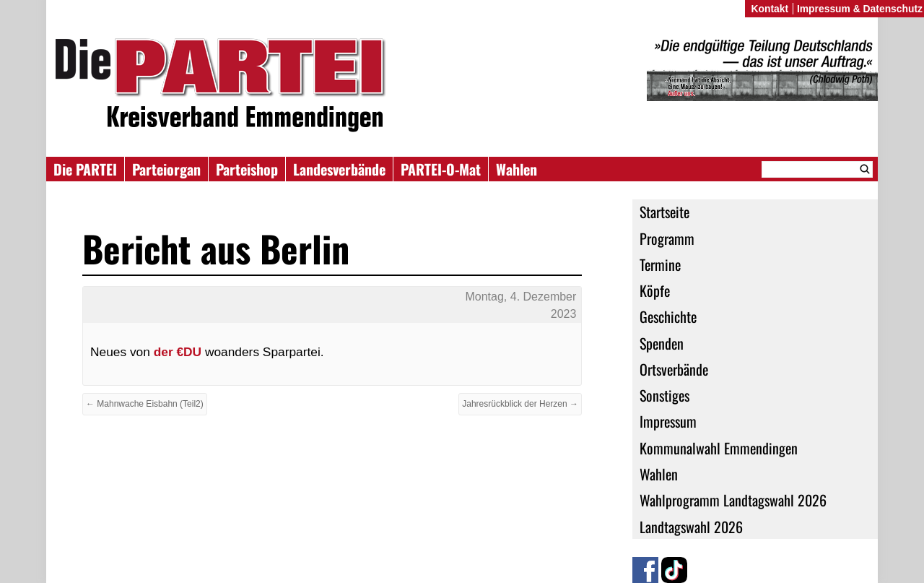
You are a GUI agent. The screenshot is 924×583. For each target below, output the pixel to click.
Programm (667, 238)
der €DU (176, 352)
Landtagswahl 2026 (691, 527)
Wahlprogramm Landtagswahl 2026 (733, 500)
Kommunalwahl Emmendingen (719, 448)
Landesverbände (339, 169)
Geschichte (668, 316)
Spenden (662, 343)
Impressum (668, 421)
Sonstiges (664, 395)
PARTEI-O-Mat (441, 169)
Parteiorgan (166, 169)
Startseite (664, 212)
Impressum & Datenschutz (860, 9)
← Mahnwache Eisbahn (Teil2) (145, 404)
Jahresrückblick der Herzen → (520, 404)
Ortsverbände (674, 369)
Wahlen (517, 169)
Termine (660, 264)
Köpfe (655, 290)
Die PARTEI (85, 169)
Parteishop (247, 169)
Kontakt (770, 9)
